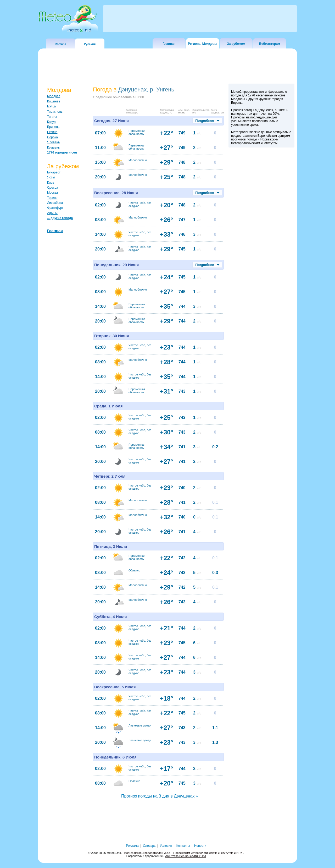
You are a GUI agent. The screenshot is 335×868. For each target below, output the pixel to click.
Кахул (51, 122)
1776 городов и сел (62, 152)
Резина (52, 132)
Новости (200, 846)
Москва (52, 193)
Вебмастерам (270, 44)
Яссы (51, 177)
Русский (90, 44)
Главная (169, 44)
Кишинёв (54, 101)
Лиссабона (55, 203)
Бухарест (54, 172)
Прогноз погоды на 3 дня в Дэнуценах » (160, 796)
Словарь (149, 846)
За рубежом (236, 44)
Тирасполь (55, 112)
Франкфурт (55, 208)
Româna (60, 44)
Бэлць (52, 106)
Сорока (52, 137)
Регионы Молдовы (203, 44)
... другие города (60, 218)
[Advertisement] (261, 241)
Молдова (54, 96)
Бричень (53, 127)
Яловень (53, 142)
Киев (51, 183)
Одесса (52, 188)
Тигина (52, 117)
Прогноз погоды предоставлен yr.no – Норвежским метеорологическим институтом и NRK (183, 853)
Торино (52, 198)
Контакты (183, 846)
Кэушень (53, 148)
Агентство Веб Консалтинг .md (186, 856)
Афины (52, 213)
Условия (166, 846)
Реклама (132, 846)
